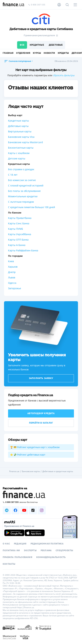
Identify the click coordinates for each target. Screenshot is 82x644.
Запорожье (15, 288)
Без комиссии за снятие (22, 180)
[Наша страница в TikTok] (33, 510)
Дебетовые (56, 45)
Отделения (23, 53)
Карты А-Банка (17, 245)
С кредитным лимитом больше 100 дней (32, 207)
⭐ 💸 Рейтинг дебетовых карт (28, 455)
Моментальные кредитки (23, 196)
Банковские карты (31, 471)
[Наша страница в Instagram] (42, 510)
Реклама (46, 551)
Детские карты (17, 158)
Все (22, 45)
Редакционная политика (47, 544)
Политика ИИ (11, 551)
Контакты (9, 564)
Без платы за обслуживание (24, 191)
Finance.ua (14, 471)
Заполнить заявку (41, 378)
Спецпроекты (64, 551)
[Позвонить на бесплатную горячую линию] (41, 502)
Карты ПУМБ (16, 229)
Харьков (13, 267)
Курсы (37, 53)
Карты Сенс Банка (19, 223)
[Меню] (75, 5)
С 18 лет (13, 175)
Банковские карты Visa (21, 137)
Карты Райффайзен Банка (23, 250)
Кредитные (37, 45)
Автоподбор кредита (41, 413)
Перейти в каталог (41, 423)
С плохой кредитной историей (26, 186)
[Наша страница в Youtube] (24, 510)
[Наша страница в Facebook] (15, 510)
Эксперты (30, 551)
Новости (49, 53)
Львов (12, 277)
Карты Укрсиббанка (20, 234)
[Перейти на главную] (13, 5)
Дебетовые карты (18, 126)
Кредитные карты (18, 121)
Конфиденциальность (51, 557)
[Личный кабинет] (59, 5)
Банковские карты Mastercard (25, 142)
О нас (6, 544)
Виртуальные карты (20, 131)
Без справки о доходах (21, 169)
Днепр (12, 272)
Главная (8, 53)
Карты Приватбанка (20, 218)
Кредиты (63, 53)
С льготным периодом (21, 202)
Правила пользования (17, 557)
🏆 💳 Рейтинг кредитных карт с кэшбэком (35, 447)
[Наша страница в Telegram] (7, 510)
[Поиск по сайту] (67, 5)
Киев (11, 261)
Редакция (20, 544)
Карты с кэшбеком (19, 153)
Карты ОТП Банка (18, 240)
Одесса (12, 283)
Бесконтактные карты (21, 148)
